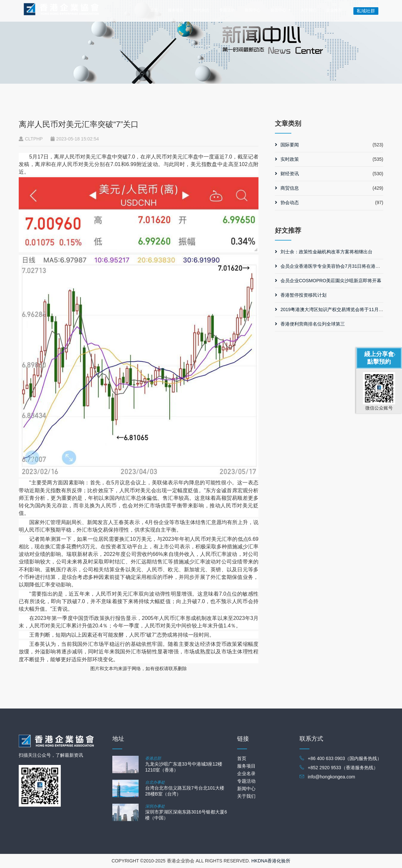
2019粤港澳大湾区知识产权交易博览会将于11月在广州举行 (338, 309)
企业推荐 (334, 10)
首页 (154, 10)
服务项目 (176, 10)
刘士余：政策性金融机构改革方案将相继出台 (324, 252)
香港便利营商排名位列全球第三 (310, 324)
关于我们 (308, 10)
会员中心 (278, 10)
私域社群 (366, 11)
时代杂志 (201, 10)
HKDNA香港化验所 (271, 861)
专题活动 (227, 10)
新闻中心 (253, 10)
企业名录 (246, 773)
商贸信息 (287, 188)
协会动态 (287, 202)
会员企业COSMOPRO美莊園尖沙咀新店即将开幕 (328, 281)
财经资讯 (287, 174)
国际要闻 (287, 145)
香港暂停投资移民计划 (301, 295)
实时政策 (287, 159)
